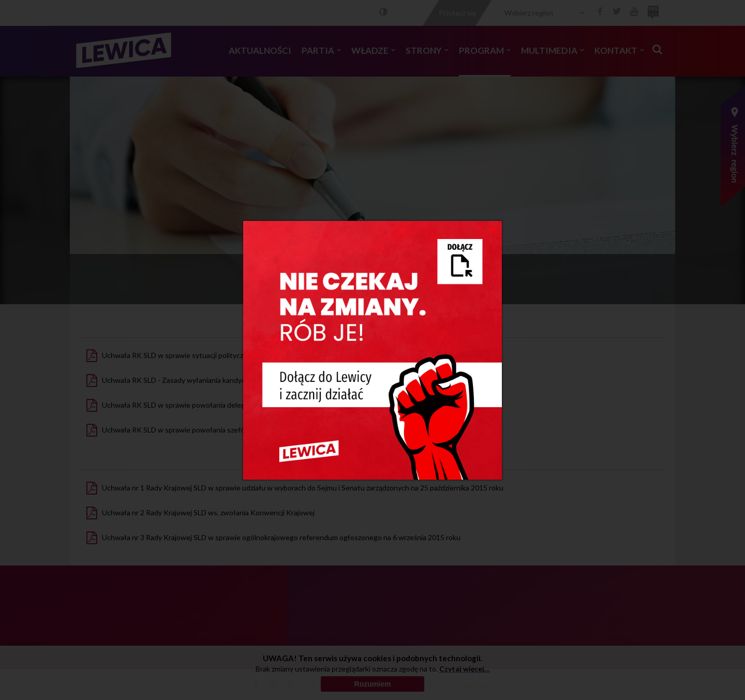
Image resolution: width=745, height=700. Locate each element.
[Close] (493, 229)
